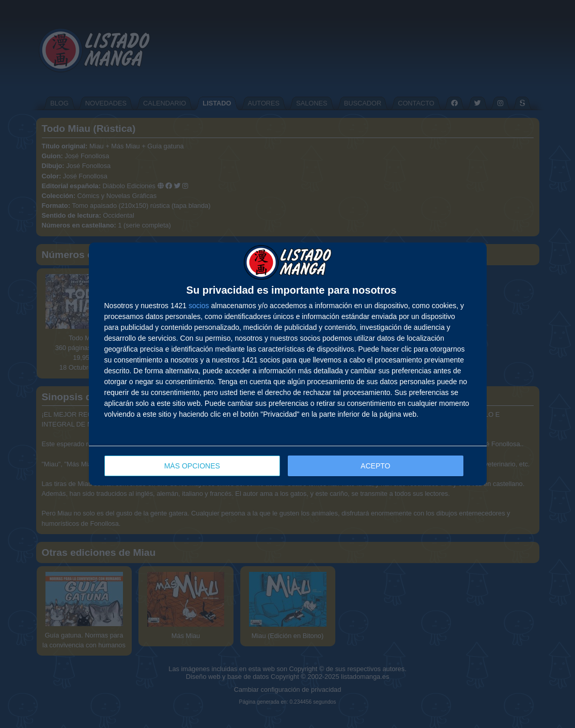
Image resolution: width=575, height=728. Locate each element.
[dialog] (288, 364)
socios (199, 306)
